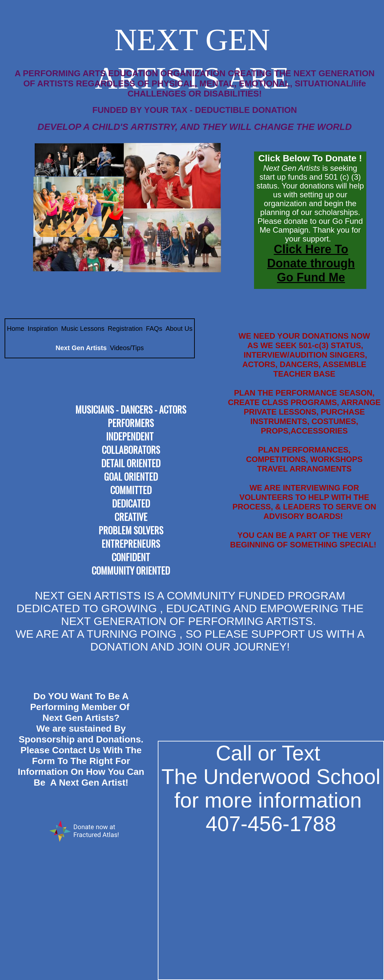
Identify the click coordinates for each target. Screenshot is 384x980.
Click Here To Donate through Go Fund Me (311, 263)
